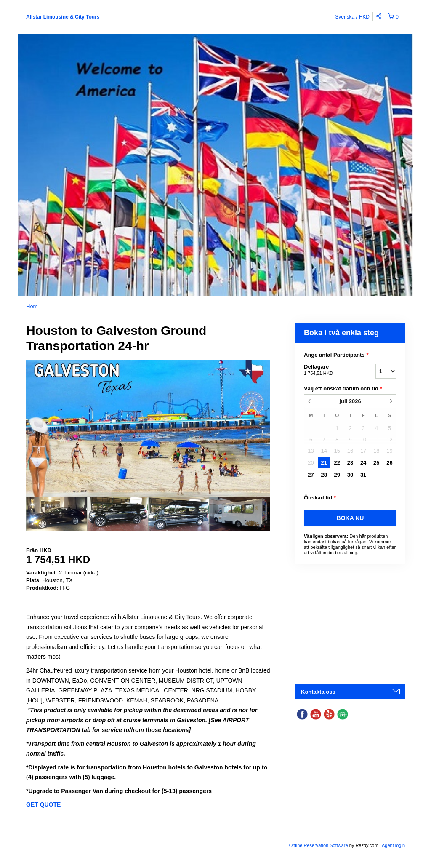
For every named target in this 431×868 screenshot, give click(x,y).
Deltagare (329, 370)
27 (311, 475)
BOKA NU (350, 518)
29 (337, 475)
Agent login (393, 845)
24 (363, 463)
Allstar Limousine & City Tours (63, 17)
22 (337, 463)
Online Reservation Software (319, 845)
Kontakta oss (318, 692)
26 (389, 463)
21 (324, 463)
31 (363, 475)
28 (324, 475)
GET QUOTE (43, 804)
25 (376, 463)
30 (350, 475)
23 (350, 463)
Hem (32, 306)
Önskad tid (320, 498)
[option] (57, 514)
